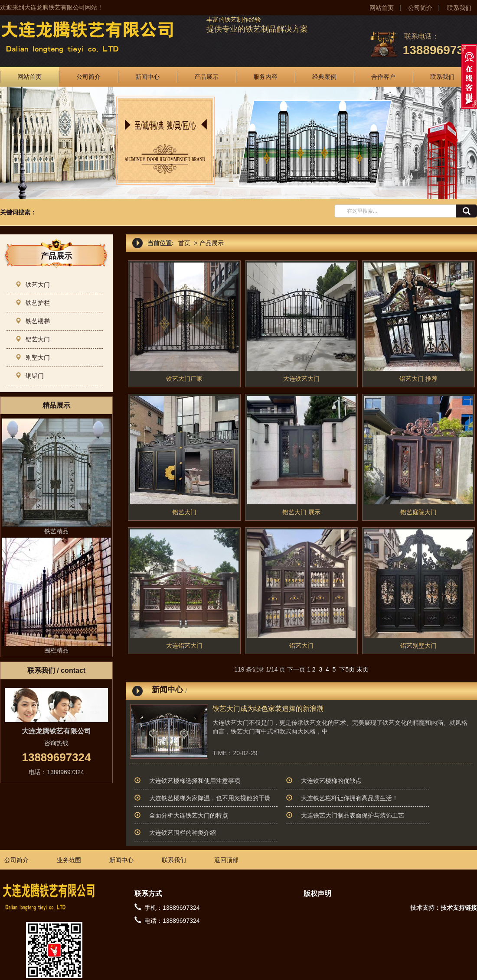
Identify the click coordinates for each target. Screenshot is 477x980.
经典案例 (324, 77)
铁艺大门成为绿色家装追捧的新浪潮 (268, 709)
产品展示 (206, 77)
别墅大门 (33, 357)
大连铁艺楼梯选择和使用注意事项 (195, 781)
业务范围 (69, 860)
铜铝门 (29, 376)
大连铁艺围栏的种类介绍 (183, 833)
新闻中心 (147, 77)
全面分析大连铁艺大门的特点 (189, 815)
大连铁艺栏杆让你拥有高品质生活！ (350, 798)
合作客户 (383, 77)
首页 (184, 243)
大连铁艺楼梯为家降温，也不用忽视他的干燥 (210, 798)
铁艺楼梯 (33, 321)
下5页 (347, 669)
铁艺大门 (33, 285)
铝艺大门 (33, 339)
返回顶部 (226, 860)
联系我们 (459, 8)
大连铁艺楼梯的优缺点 (331, 781)
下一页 (296, 669)
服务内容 (265, 77)
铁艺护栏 (33, 303)
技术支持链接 (459, 908)
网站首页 (382, 8)
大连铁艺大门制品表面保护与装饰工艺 (353, 815)
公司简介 (420, 8)
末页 (363, 669)
